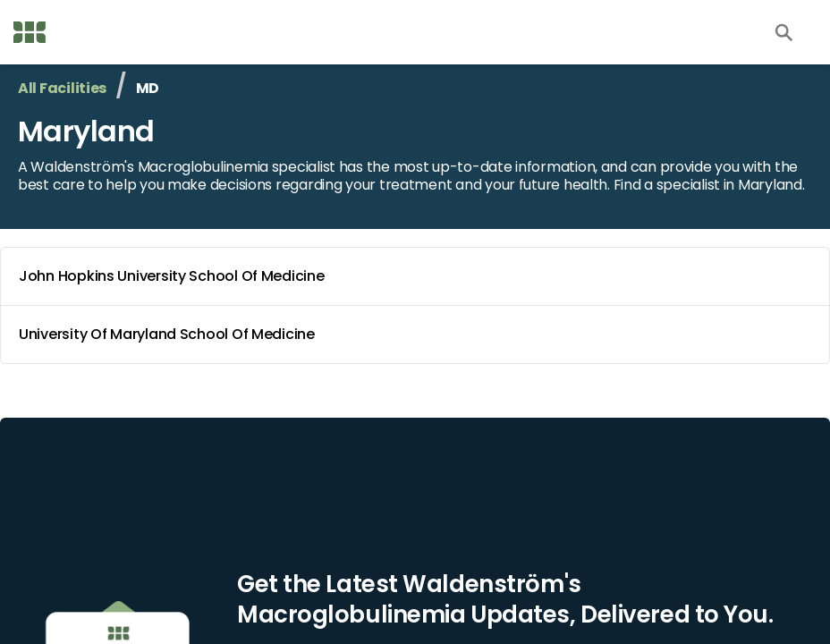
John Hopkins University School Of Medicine (419, 276)
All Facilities (62, 88)
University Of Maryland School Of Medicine (419, 335)
